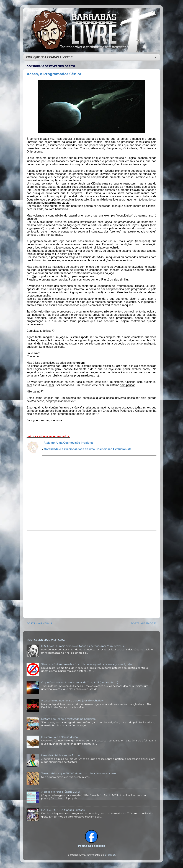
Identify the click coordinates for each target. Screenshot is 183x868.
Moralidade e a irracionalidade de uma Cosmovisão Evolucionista (88, 449)
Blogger (110, 855)
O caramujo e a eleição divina (59, 737)
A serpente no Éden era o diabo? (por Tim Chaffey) (72, 701)
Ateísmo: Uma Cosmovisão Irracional (69, 443)
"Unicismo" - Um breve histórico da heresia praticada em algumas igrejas (87, 664)
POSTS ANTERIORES (144, 623)
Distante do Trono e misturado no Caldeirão (68, 719)
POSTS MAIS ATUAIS (39, 623)
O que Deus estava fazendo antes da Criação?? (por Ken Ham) (80, 682)
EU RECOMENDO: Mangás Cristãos (63, 810)
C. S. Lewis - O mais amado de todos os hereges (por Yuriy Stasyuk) (83, 646)
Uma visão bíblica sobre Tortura (61, 755)
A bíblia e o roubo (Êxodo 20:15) (60, 792)
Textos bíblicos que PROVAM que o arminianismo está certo (78, 773)
